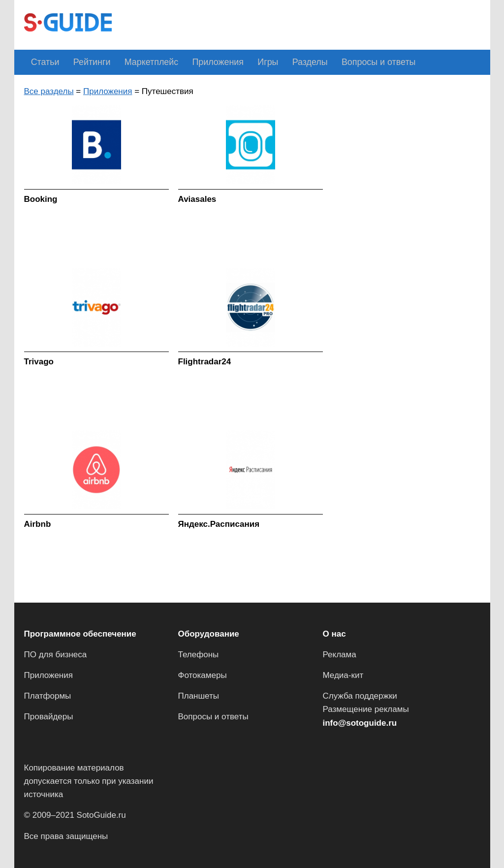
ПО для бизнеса (56, 655)
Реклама (340, 655)
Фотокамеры (203, 675)
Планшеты (199, 696)
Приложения (197, 62)
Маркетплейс (137, 62)
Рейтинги (84, 62)
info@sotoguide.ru (360, 723)
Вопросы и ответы (339, 62)
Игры (241, 62)
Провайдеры (49, 717)
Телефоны (199, 655)
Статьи (43, 62)
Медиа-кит (343, 675)
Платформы (48, 696)
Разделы (277, 62)
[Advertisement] (301, 24)
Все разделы (49, 91)
